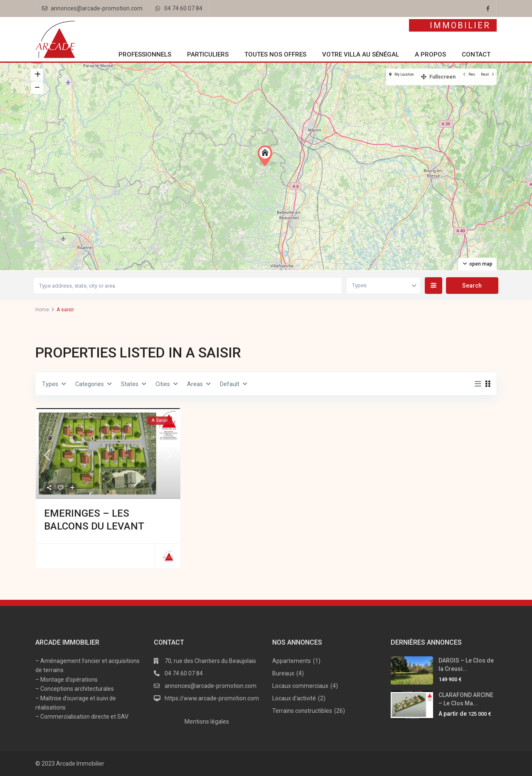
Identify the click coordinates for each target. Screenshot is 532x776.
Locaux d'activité (294, 698)
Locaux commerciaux (300, 686)
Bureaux (283, 673)
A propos (430, 54)
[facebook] (488, 8)
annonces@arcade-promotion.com (97, 8)
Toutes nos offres (275, 54)
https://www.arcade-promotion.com (212, 698)
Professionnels (145, 54)
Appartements (292, 661)
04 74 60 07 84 (183, 8)
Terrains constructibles (302, 711)
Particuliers (208, 54)
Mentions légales (207, 722)
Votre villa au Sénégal (361, 54)
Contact (476, 54)
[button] (267, 156)
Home (42, 310)
